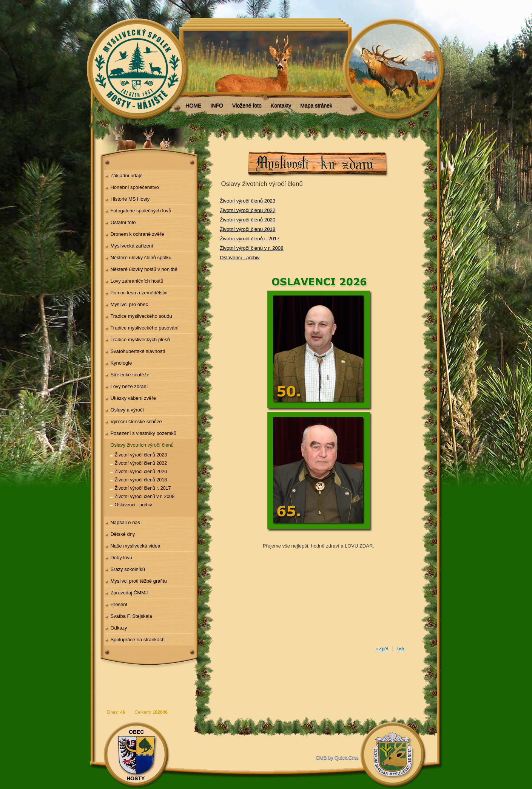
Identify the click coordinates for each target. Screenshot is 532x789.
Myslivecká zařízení (132, 246)
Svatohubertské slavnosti (137, 351)
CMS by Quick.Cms (337, 757)
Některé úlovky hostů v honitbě (144, 269)
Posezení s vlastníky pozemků (143, 433)
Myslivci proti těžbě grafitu (138, 581)
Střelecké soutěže (130, 375)
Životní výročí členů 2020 (141, 472)
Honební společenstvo (135, 187)
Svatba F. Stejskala (131, 616)
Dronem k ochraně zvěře (137, 234)
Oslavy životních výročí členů (142, 445)
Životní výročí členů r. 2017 (143, 488)
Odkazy (119, 628)
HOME (194, 105)
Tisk (401, 649)
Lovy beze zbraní (129, 386)
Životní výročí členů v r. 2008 (145, 497)
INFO (217, 105)
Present (119, 604)
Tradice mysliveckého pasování (144, 328)
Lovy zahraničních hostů (137, 281)
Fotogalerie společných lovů (141, 211)
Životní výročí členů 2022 (141, 463)
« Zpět (382, 649)
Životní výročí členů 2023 (141, 455)
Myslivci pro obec (129, 304)
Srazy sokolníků (128, 569)
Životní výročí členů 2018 (141, 480)
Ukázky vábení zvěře (133, 398)
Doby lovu (121, 558)
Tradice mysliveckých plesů (140, 340)
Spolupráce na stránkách (137, 640)
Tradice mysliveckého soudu (141, 316)
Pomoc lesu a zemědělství (139, 293)
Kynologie (121, 363)
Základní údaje (126, 176)
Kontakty (281, 105)
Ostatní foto (123, 222)
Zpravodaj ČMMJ (129, 593)
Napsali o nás (125, 522)
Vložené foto (247, 105)
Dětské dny (123, 534)
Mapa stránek (316, 105)
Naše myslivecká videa (135, 546)
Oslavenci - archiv (133, 505)
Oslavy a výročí (127, 410)
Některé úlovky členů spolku (141, 258)
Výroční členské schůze (136, 422)
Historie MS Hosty (130, 199)
